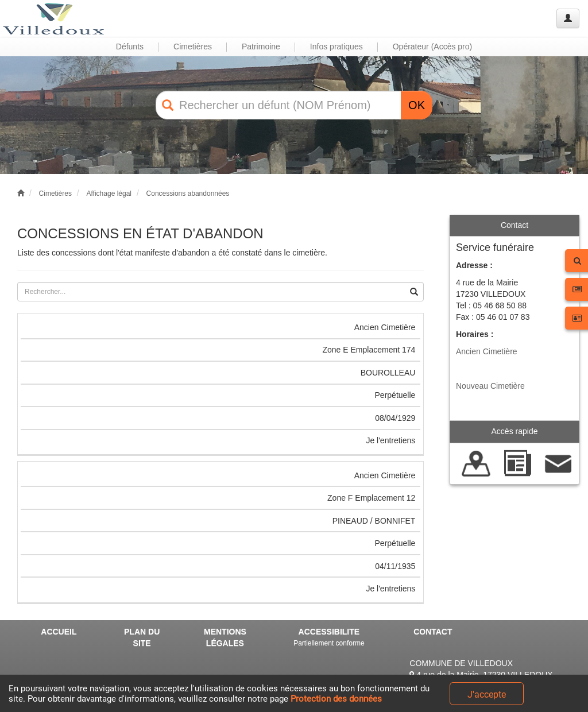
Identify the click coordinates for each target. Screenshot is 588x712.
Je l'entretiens (390, 440)
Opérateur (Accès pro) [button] (433, 47)
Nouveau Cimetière (490, 386)
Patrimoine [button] (261, 47)
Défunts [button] (130, 47)
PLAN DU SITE (142, 637)
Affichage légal (109, 194)
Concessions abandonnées (188, 194)
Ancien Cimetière (487, 351)
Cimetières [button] (193, 47)
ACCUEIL (59, 632)
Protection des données (336, 699)
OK (417, 105)
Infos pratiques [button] (336, 47)
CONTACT (433, 632)
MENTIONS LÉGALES (225, 637)
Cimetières (55, 194)
